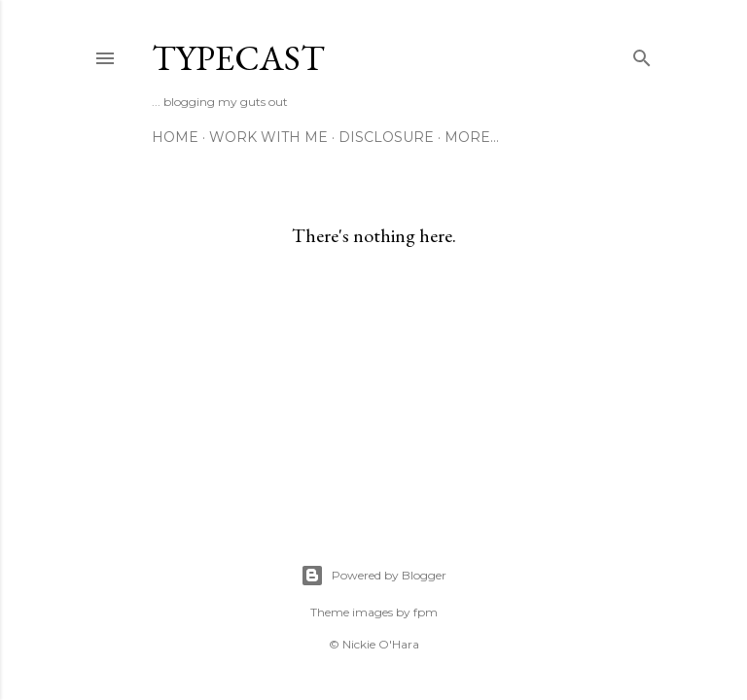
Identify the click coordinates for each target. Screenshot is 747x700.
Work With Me (268, 137)
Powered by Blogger (373, 576)
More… (472, 137)
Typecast (238, 58)
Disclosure (386, 137)
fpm (426, 612)
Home (175, 137)
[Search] (642, 54)
